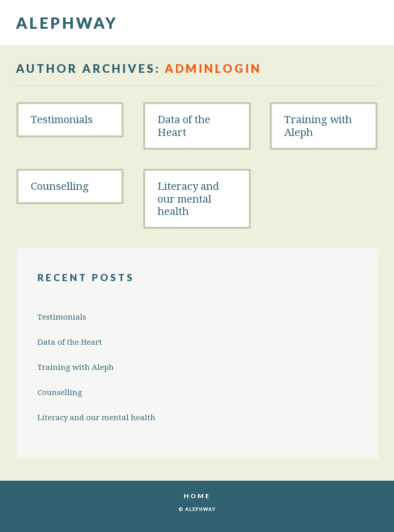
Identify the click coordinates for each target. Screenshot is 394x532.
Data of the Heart (184, 126)
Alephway (67, 23)
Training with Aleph (318, 126)
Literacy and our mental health (188, 199)
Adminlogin (213, 68)
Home (197, 496)
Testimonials (62, 120)
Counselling (60, 186)
